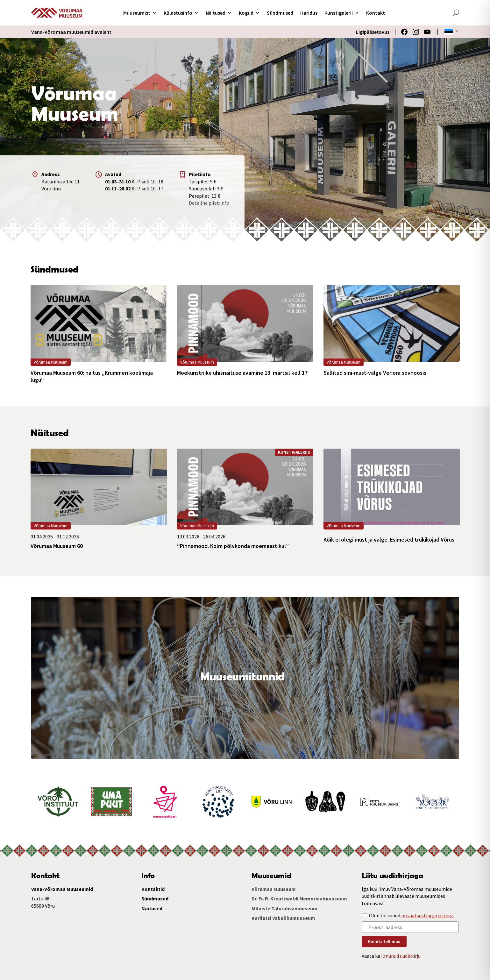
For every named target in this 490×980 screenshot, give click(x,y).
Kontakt (376, 13)
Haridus (309, 13)
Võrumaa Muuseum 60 (57, 546)
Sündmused (280, 13)
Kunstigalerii (339, 13)
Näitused (216, 13)
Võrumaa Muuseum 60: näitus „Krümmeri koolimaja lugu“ (92, 376)
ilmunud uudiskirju (401, 956)
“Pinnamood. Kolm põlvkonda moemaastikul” (233, 546)
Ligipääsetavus (373, 32)
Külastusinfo (178, 13)
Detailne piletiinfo (209, 203)
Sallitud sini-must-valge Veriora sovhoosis (375, 373)
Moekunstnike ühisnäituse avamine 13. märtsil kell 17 (242, 373)
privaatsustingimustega (427, 915)
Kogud (246, 13)
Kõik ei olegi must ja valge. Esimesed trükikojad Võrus (389, 540)
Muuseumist (137, 13)
